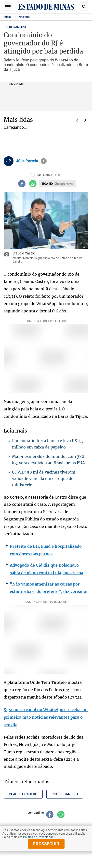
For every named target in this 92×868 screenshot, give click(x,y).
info (44, 161)
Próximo (85, 120)
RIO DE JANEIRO (15, 27)
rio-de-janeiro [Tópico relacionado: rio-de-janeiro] (65, 794)
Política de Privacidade (38, 837)
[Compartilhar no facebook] (22, 184)
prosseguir (46, 844)
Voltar (77, 120)
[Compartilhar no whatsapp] (33, 184)
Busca (84, 7)
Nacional (24, 17)
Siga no (47, 184)
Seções (8, 7)
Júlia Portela (27, 161)
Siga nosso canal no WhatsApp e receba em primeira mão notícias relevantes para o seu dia (46, 717)
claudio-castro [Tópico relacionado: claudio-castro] (23, 794)
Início (7, 17)
